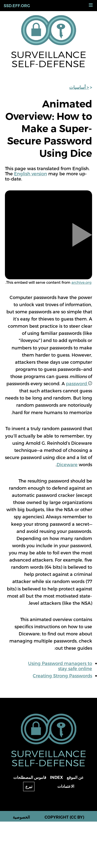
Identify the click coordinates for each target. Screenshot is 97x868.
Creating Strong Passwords (62, 676)
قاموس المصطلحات (30, 777)
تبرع (29, 787)
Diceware (67, 464)
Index (57, 777)
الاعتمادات (66, 786)
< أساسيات (79, 87)
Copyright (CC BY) (64, 817)
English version (31, 173)
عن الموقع (75, 777)
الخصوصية (21, 817)
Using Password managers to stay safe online (60, 666)
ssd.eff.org (17, 6)
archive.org (81, 282)
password (79, 383)
